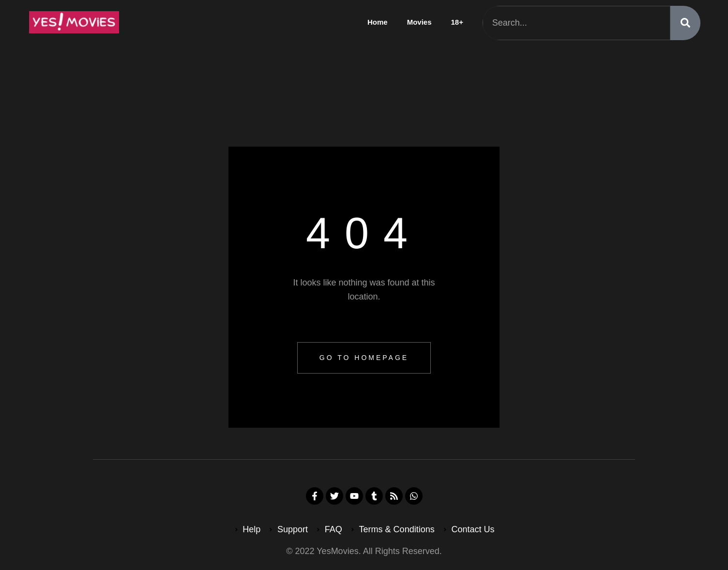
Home (378, 22)
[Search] (685, 23)
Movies (419, 22)
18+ (457, 22)
